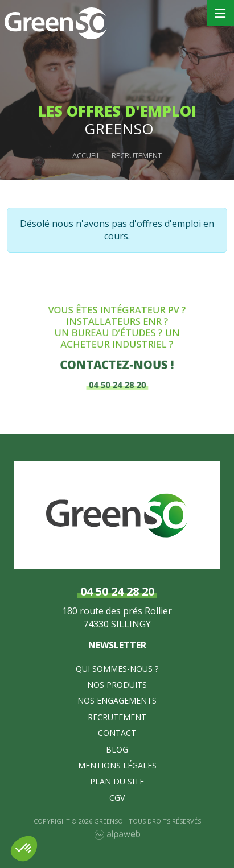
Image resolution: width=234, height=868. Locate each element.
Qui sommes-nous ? (117, 669)
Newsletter (117, 645)
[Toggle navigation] (220, 13)
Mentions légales (117, 765)
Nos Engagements (117, 700)
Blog (117, 749)
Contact (117, 733)
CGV (117, 798)
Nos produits (117, 685)
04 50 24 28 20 (117, 381)
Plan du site (117, 781)
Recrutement (117, 717)
